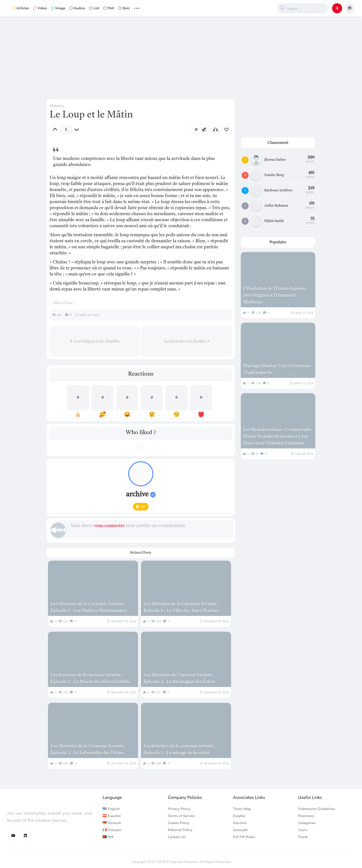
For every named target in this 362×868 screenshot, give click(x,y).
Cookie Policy (179, 823)
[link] (227, 130)
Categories (307, 823)
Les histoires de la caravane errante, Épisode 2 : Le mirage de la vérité (179, 750)
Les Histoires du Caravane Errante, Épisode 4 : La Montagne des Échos (179, 679)
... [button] (137, 8)
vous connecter (109, 526)
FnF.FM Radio (244, 837)
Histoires (57, 106)
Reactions (306, 816)
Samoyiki (240, 830)
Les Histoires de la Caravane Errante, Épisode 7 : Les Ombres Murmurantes (89, 607)
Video (40, 8)
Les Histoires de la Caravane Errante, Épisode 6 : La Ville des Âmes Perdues (181, 607)
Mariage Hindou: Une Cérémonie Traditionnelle (277, 369)
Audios (77, 8)
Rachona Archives (279, 190)
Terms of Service (181, 816)
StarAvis (240, 823)
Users (303, 830)
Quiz (124, 8)
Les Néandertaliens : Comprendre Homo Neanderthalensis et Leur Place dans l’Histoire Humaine (277, 437)
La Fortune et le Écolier (187, 341)
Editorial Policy (180, 830)
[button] (337, 8)
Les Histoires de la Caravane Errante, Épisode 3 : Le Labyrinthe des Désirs (88, 750)
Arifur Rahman (276, 206)
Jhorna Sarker (275, 160)
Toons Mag (242, 809)
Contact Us (177, 837)
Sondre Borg (274, 175)
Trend (303, 837)
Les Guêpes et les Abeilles (95, 341)
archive (141, 495)
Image (58, 8)
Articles (21, 8)
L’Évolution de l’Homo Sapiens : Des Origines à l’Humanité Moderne (276, 296)
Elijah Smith (274, 221)
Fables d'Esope (63, 303)
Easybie (239, 816)
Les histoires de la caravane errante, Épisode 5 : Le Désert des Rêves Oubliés (90, 679)
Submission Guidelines (317, 809)
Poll (109, 8)
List (94, 8)
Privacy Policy (179, 809)
